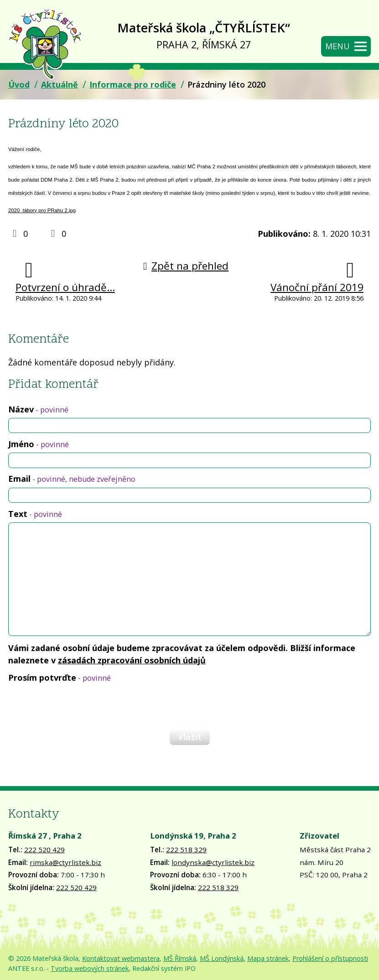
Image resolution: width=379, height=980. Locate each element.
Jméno (39, 444)
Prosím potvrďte (60, 678)
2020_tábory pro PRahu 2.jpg (42, 210)
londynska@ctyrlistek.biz (213, 862)
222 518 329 (186, 850)
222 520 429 (44, 850)
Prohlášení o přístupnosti (330, 958)
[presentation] (77, 706)
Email (72, 479)
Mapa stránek (268, 958)
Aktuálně (60, 84)
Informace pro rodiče (133, 84)
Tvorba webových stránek (90, 968)
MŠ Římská (180, 958)
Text (35, 514)
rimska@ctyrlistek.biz (65, 862)
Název (38, 409)
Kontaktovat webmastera (121, 958)
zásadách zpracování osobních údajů (132, 660)
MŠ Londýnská (222, 958)
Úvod (19, 84)
